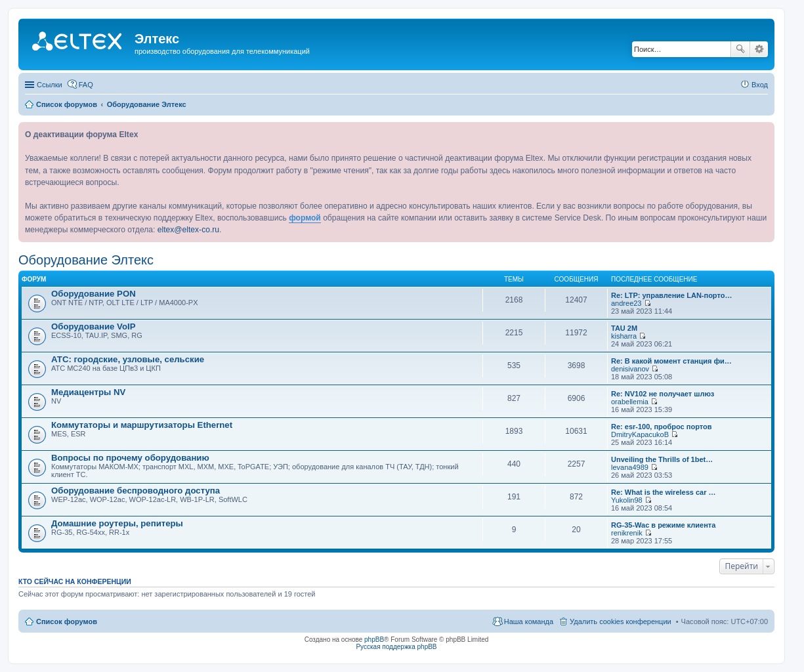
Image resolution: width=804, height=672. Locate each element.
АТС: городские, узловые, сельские (128, 359)
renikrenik (627, 533)
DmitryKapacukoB (640, 434)
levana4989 (630, 467)
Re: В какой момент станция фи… (671, 361)
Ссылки (50, 85)
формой (305, 218)
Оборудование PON (94, 294)
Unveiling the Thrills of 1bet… (662, 459)
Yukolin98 (627, 500)
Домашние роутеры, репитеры (117, 523)
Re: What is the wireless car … (664, 492)
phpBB (374, 640)
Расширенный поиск (759, 49)
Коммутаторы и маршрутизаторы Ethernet (142, 425)
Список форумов (67, 621)
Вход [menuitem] (760, 85)
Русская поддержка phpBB (396, 647)
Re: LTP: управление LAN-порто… (671, 295)
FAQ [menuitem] (86, 85)
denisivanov (630, 369)
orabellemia (630, 402)
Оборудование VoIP (93, 326)
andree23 (626, 303)
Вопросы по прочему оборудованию (130, 458)
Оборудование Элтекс (86, 260)
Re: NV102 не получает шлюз (663, 394)
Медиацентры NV (88, 392)
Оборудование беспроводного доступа (136, 491)
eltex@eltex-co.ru (188, 230)
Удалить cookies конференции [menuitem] (621, 621)
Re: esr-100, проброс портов (661, 427)
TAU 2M (624, 328)
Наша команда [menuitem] (529, 621)
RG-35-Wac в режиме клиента (663, 525)
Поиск (740, 49)
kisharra (624, 336)
